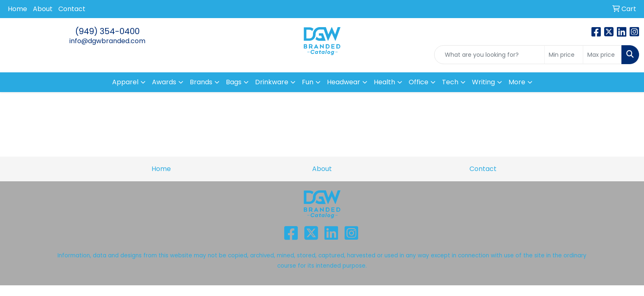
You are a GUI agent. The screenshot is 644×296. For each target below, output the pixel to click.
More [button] (517, 82)
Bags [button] (234, 82)
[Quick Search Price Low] (564, 55)
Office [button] (419, 82)
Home (17, 9)
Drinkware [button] (272, 82)
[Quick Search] (489, 55)
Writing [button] (483, 82)
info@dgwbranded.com (107, 41)
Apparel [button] (125, 82)
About (43, 9)
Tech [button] (450, 82)
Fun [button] (308, 82)
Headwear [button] (344, 82)
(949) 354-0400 (107, 31)
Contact (72, 9)
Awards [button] (164, 82)
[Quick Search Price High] (602, 55)
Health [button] (384, 82)
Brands (201, 82)
